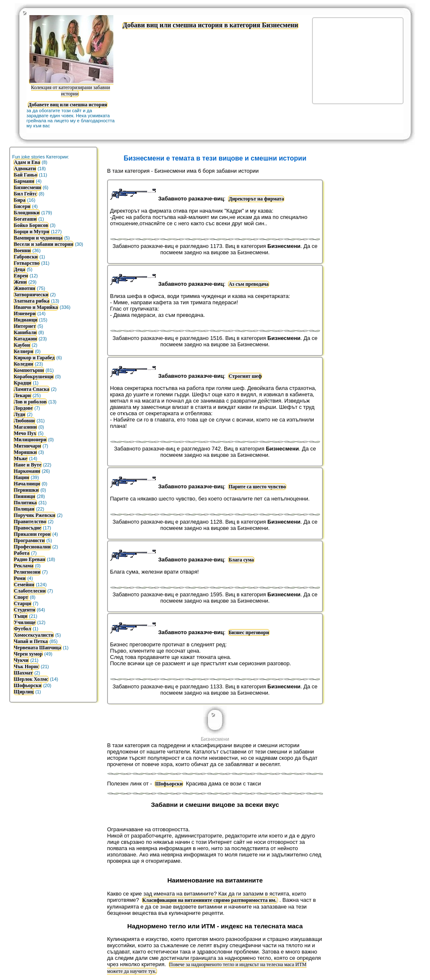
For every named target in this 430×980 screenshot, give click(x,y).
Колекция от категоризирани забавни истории (71, 87)
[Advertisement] (358, 60)
